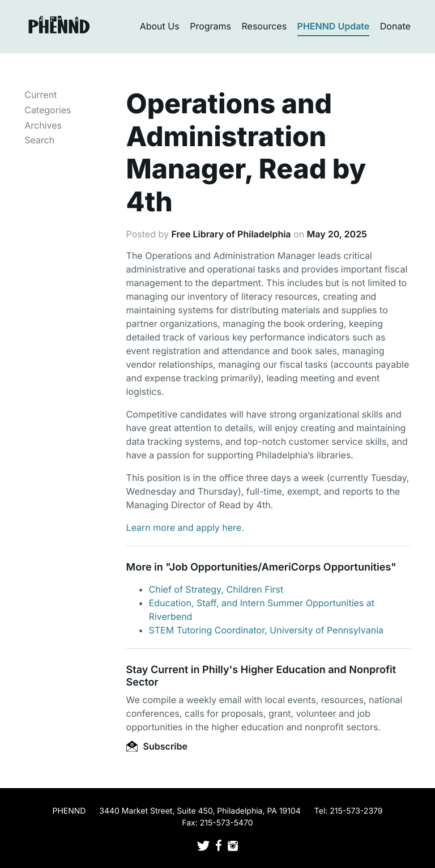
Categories (48, 110)
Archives (43, 125)
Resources (265, 26)
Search (39, 140)
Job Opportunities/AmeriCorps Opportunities (280, 567)
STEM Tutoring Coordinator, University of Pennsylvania (266, 630)
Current (40, 95)
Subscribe (157, 746)
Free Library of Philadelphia (231, 234)
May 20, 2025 (337, 234)
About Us (160, 26)
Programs (210, 26)
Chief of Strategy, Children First (216, 589)
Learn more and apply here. (185, 527)
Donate (395, 26)
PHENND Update (334, 26)
